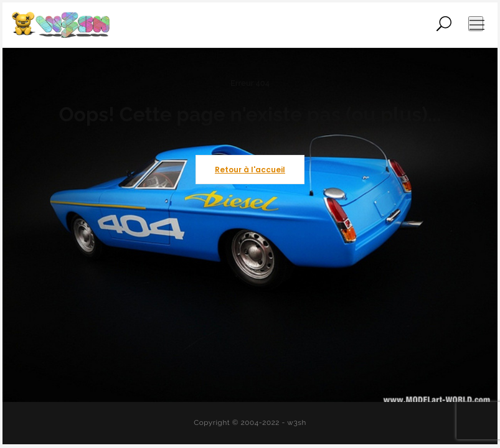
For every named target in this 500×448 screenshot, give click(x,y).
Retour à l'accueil (250, 170)
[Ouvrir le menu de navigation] (476, 24)
